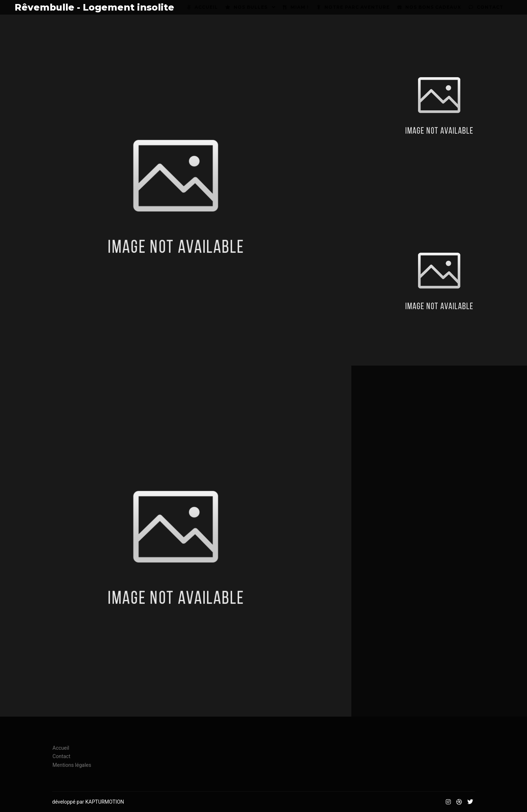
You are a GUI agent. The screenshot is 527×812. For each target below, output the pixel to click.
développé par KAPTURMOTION (88, 802)
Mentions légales (72, 765)
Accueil (61, 748)
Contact (61, 756)
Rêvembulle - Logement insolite (51, 7)
